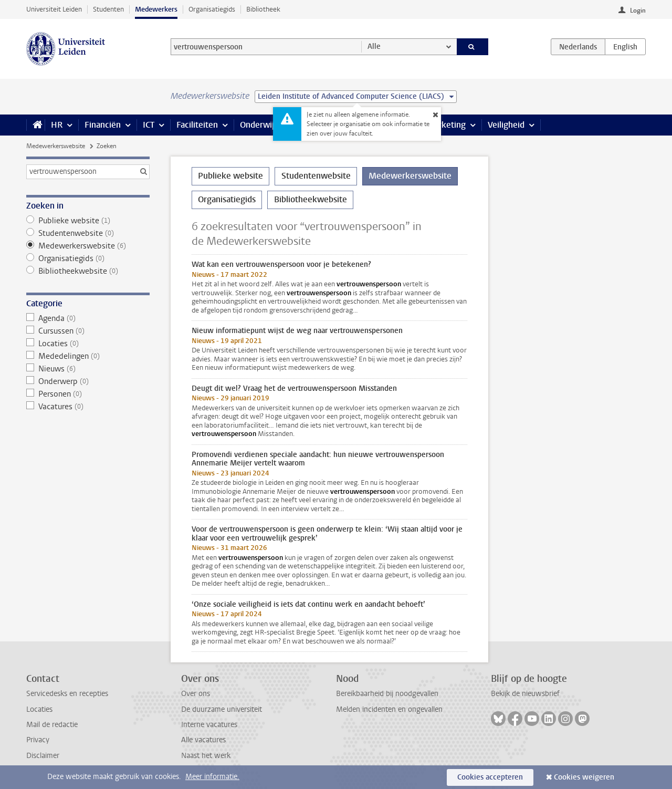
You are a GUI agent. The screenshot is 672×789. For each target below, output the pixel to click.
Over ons (196, 694)
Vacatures (88, 407)
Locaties (88, 344)
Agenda (88, 318)
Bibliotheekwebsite (88, 271)
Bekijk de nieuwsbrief (525, 694)
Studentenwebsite (88, 233)
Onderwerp (88, 381)
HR (57, 125)
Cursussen (88, 331)
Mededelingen (88, 356)
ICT (149, 125)
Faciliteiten (197, 125)
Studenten (108, 9)
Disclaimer (43, 756)
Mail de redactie (52, 725)
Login (638, 11)
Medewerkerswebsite (56, 146)
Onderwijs (259, 125)
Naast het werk (206, 756)
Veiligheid (506, 125)
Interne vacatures (209, 725)
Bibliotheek (263, 9)
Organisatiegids (212, 9)
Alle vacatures (203, 740)
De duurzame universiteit (222, 709)
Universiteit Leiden (54, 9)
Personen (88, 394)
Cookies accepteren (490, 777)
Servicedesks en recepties (67, 694)
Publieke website (88, 221)
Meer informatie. (212, 777)
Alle (374, 46)
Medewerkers (156, 9)
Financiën (103, 125)
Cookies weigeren (584, 777)
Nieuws (88, 369)
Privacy (38, 740)
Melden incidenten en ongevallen (389, 709)
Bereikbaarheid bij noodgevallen (387, 694)
